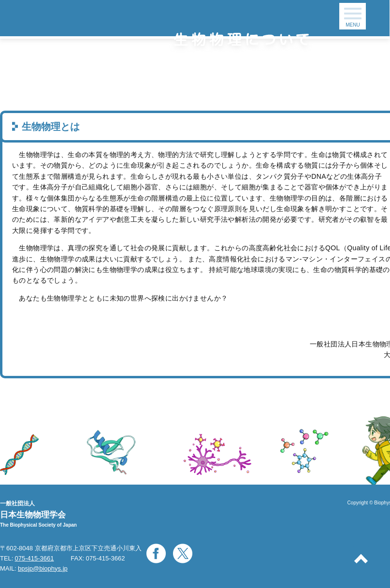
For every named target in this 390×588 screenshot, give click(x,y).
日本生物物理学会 (33, 515)
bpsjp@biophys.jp (43, 568)
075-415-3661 (34, 558)
